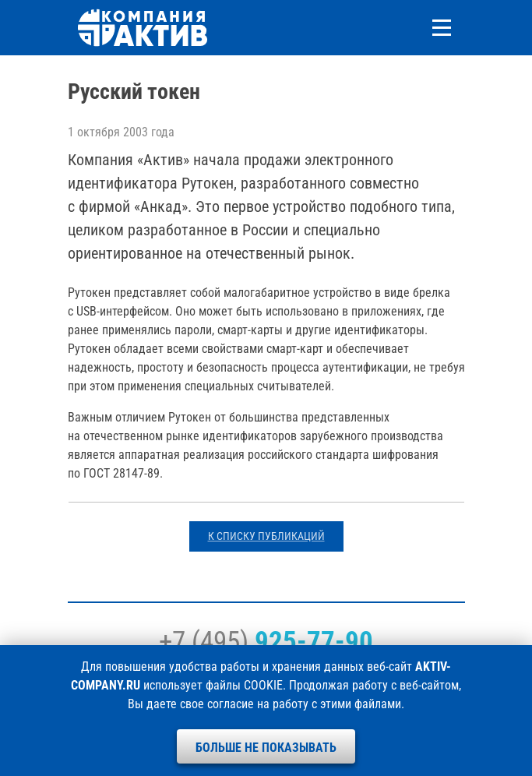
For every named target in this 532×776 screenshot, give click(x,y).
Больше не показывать (266, 748)
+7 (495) (266, 641)
